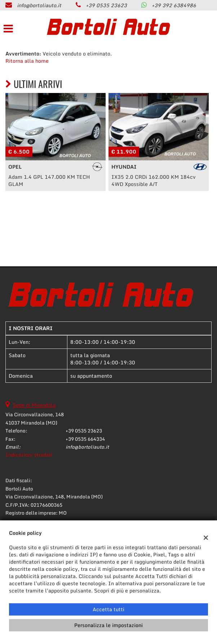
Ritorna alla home (27, 61)
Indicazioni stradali (29, 455)
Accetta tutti (108, 609)
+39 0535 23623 (106, 5)
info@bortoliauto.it (39, 5)
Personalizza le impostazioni (108, 625)
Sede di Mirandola (34, 405)
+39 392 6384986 (174, 5)
